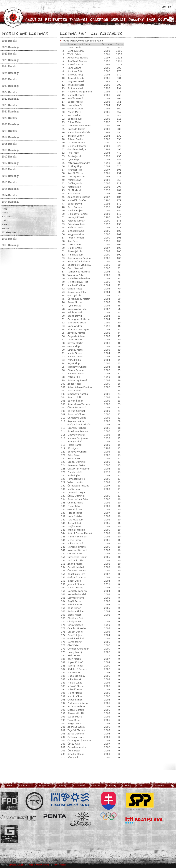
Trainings (79, 19)
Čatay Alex (74, 744)
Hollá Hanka (74, 656)
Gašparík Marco (76, 577)
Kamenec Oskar (77, 465)
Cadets (5, 221)
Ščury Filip (73, 757)
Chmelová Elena (77, 418)
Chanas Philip (75, 503)
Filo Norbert (74, 190)
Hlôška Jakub (75, 513)
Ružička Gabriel (76, 706)
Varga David (75, 723)
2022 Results (9, 92)
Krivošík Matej (76, 85)
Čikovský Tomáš (77, 408)
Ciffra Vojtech (75, 625)
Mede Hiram (75, 540)
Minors (5, 213)
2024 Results (9, 67)
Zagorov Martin (76, 81)
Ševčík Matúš (75, 98)
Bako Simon (74, 608)
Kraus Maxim (75, 340)
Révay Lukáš (75, 442)
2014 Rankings (10, 202)
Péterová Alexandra (79, 163)
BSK (70, 800)
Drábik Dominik (76, 462)
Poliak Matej (74, 122)
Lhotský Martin (76, 177)
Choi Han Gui (75, 618)
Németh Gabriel (77, 594)
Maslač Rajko (75, 211)
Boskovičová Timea (79, 261)
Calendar (99, 19)
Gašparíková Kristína (79, 425)
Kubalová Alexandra (79, 126)
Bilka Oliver (74, 455)
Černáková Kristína (78, 486)
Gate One (9, 834)
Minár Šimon (75, 353)
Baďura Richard (76, 611)
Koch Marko (74, 659)
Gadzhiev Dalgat (77, 149)
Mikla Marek (74, 679)
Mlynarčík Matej (77, 146)
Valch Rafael (75, 312)
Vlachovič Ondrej (77, 367)
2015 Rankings (10, 189)
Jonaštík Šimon (76, 584)
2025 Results (9, 54)
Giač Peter (73, 645)
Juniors (5, 225)
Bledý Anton (75, 615)
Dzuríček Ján (75, 635)
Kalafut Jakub (75, 520)
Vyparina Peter (76, 275)
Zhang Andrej (75, 564)
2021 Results (9, 105)
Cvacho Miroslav (77, 628)
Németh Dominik (77, 591)
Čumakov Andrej (77, 747)
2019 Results (9, 131)
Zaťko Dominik (76, 734)
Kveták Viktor (75, 173)
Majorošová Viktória (79, 132)
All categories (9, 232)
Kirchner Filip (75, 170)
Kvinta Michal (75, 666)
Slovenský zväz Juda (34, 801)
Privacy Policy (60, 865)
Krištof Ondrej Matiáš (80, 533)
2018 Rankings (10, 150)
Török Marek (75, 445)
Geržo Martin (75, 642)
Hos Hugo (73, 153)
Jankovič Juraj (75, 75)
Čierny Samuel (76, 370)
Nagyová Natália (77, 309)
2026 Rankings (10, 47)
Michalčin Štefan (77, 200)
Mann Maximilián (77, 537)
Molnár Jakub (75, 693)
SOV (109, 806)
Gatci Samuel (75, 268)
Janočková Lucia (77, 323)
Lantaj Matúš (75, 105)
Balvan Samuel (76, 411)
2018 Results (9, 144)
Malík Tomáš (75, 248)
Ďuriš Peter (74, 751)
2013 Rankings (10, 245)
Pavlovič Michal (76, 374)
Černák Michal (76, 567)
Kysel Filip (73, 160)
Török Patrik (74, 54)
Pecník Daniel (75, 357)
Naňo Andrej (75, 326)
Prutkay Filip (75, 166)
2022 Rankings (10, 99)
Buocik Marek (75, 102)
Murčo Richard (76, 95)
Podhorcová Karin (78, 703)
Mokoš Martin (75, 64)
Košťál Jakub (75, 523)
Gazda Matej (75, 289)
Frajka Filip (74, 506)
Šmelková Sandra (78, 431)
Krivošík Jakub (76, 78)
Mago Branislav (76, 676)
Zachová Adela (76, 727)
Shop (151, 19)
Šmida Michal (75, 88)
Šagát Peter (74, 601)
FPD (9, 801)
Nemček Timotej (77, 547)
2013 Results (9, 239)
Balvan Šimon (75, 401)
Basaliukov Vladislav (79, 265)
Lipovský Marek (76, 435)
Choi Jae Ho (74, 622)
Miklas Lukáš (75, 683)
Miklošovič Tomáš (77, 214)
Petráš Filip (74, 377)
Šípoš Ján (73, 448)
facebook (157, 786)
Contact (166, 19)
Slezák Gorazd (76, 710)
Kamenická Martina (79, 272)
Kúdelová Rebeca (77, 669)
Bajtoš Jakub (75, 119)
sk (164, 7)
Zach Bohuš (74, 391)
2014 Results (9, 195)
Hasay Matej (75, 652)
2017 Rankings (10, 163)
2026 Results (9, 41)
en (169, 7)
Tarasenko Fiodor (77, 557)
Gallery (136, 19)
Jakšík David (75, 581)
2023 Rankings (10, 86)
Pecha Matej (75, 112)
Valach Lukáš (75, 482)
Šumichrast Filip (77, 292)
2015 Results (9, 182)
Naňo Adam (74, 68)
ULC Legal (18, 818)
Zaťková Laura (76, 737)
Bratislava (144, 820)
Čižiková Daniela (77, 571)
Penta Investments (55, 816)
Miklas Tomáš (75, 543)
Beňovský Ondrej (77, 452)
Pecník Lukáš (75, 472)
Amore (81, 819)
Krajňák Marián (76, 530)
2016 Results (9, 169)
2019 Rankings (10, 137)
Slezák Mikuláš (76, 713)
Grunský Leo (75, 509)
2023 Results (9, 79)
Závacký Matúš (76, 333)
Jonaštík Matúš (76, 231)
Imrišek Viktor (76, 136)
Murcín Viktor (75, 696)
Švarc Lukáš (74, 397)
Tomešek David (76, 479)
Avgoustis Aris (76, 421)
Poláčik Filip (74, 360)
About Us (34, 19)
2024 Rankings (10, 73)
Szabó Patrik (75, 717)
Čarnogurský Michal (79, 319)
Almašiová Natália (78, 58)
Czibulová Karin (76, 224)
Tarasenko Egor (76, 492)
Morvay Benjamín (78, 438)
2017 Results (9, 157)
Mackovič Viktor (77, 285)
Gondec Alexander (78, 649)
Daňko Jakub (75, 183)
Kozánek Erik (75, 71)
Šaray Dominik (76, 496)
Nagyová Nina (76, 234)
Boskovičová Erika (78, 499)
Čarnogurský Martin (79, 299)
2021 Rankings (10, 112)
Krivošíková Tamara (79, 404)
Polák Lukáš (74, 180)
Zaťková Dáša (76, 560)
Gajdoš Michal (76, 639)
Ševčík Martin (75, 343)
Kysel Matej (74, 306)
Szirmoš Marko (76, 598)
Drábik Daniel (75, 632)
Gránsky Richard (77, 428)
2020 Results (9, 118)
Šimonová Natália (78, 394)
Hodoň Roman (76, 238)
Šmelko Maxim (76, 754)
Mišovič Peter (75, 689)
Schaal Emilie (75, 139)
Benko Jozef (74, 156)
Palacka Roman (76, 221)
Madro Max (74, 672)
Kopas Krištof (75, 662)
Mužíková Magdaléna (80, 92)
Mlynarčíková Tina (78, 282)
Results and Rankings (25, 34)
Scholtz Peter (75, 605)
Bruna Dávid (75, 316)
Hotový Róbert (76, 217)
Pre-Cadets (7, 217)
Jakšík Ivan (74, 489)
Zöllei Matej (74, 384)
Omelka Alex (75, 554)
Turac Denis (74, 47)
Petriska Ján (74, 187)
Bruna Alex (74, 458)
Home (6, 786)
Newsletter (56, 19)
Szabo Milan (74, 115)
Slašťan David (76, 228)
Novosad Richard (77, 550)
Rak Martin (74, 194)
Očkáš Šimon (75, 700)
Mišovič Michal (76, 686)
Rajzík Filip (74, 363)
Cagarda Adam (76, 336)
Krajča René (74, 526)
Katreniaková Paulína (80, 387)
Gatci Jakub (74, 295)
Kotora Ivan (74, 244)
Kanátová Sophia (77, 61)
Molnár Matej (75, 588)
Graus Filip (74, 346)
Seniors (5, 228)
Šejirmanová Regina (79, 258)
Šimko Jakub (75, 251)
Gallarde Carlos (76, 129)
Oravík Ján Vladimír (79, 469)
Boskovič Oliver (76, 414)
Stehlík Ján (74, 475)
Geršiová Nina (76, 51)
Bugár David (75, 204)
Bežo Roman (75, 207)
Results (118, 19)
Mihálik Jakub (75, 255)
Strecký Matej (75, 350)
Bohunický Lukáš (77, 380)
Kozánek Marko (76, 143)
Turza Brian (74, 720)
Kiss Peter (73, 241)
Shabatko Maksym (78, 329)
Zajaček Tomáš (76, 730)
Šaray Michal (75, 302)
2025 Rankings (10, 60)
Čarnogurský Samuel (80, 740)
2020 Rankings (10, 124)
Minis (4, 209)
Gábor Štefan (75, 109)
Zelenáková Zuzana (79, 197)
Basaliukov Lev (76, 574)
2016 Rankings (10, 176)
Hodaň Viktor (75, 516)
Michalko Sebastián (79, 278)
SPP (140, 801)
